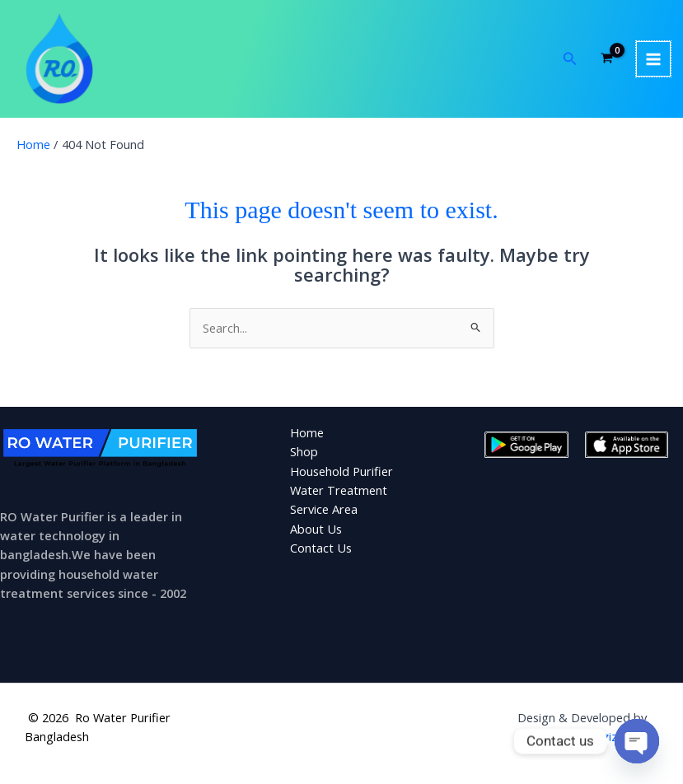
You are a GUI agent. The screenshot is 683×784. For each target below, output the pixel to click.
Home (307, 437)
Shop (304, 456)
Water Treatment (339, 495)
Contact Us (321, 553)
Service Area (324, 514)
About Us (316, 534)
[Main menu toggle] (653, 61)
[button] (570, 62)
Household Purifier (341, 476)
